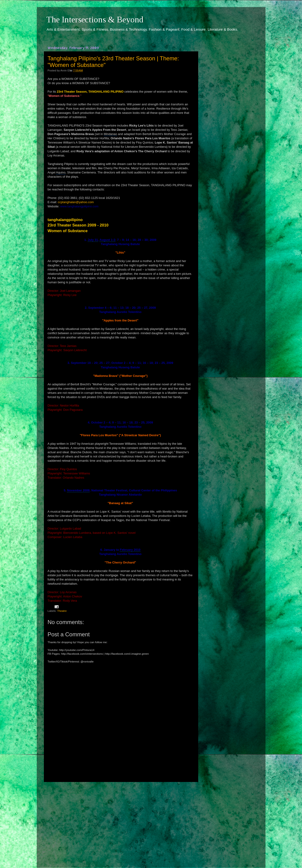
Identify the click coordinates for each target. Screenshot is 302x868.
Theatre (62, 611)
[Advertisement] (120, 821)
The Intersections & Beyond (95, 20)
